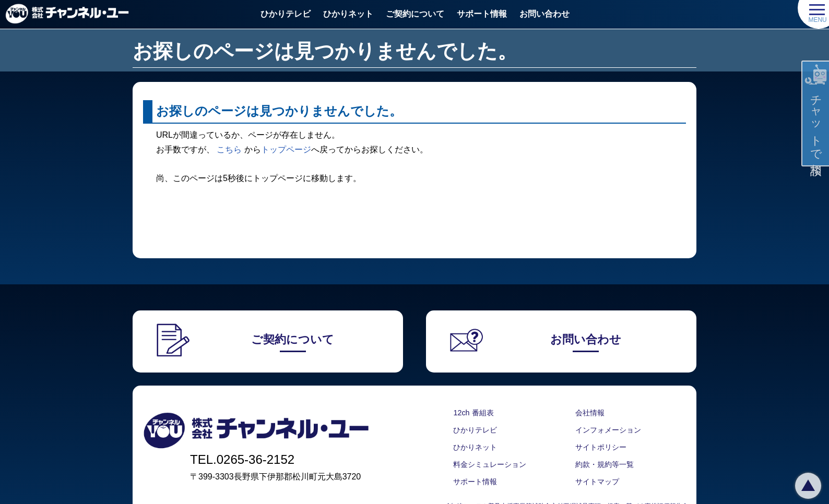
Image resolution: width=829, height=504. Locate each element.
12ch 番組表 (473, 413)
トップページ (286, 149)
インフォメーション (608, 430)
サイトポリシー (601, 447)
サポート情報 (482, 14)
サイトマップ (597, 482)
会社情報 (590, 413)
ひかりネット (348, 14)
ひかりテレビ (286, 14)
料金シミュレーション (490, 464)
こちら (229, 149)
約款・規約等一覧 (605, 464)
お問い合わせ (544, 14)
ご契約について (415, 14)
